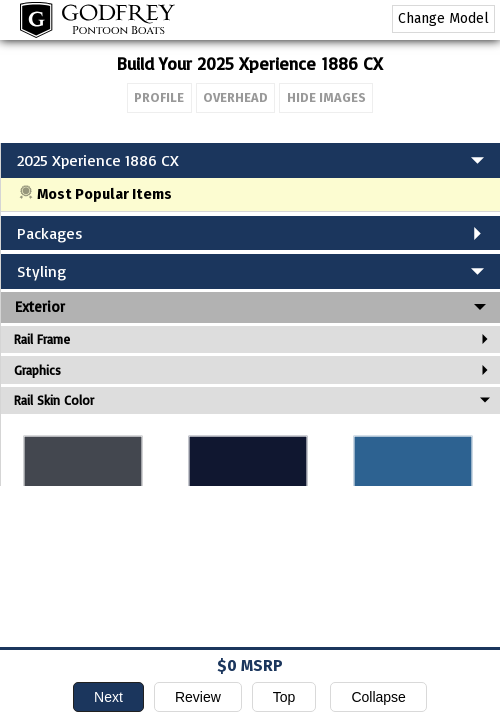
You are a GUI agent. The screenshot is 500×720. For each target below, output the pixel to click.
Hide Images (326, 97)
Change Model (443, 18)
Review (198, 697)
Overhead (235, 97)
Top (284, 697)
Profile (159, 97)
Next (108, 697)
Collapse (378, 697)
